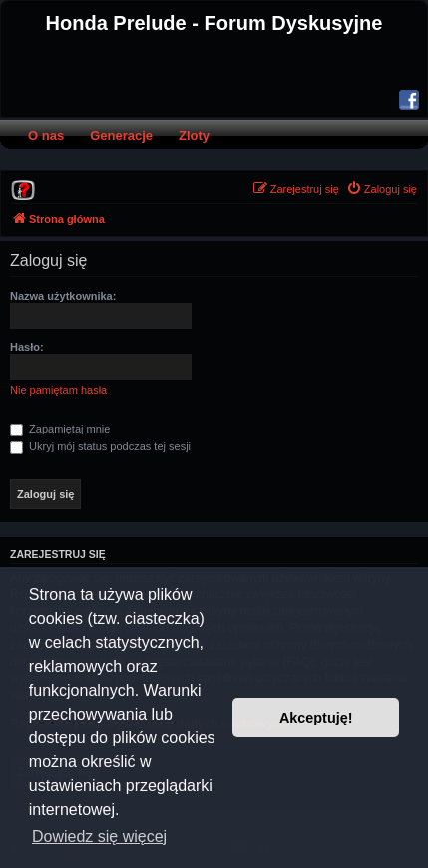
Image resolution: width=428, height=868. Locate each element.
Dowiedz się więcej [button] (99, 837)
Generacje (121, 135)
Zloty (194, 135)
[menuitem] (23, 189)
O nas (46, 135)
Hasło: (27, 347)
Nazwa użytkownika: (63, 296)
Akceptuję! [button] (316, 718)
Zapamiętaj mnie (60, 429)
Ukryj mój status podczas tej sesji (100, 446)
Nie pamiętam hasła (58, 390)
